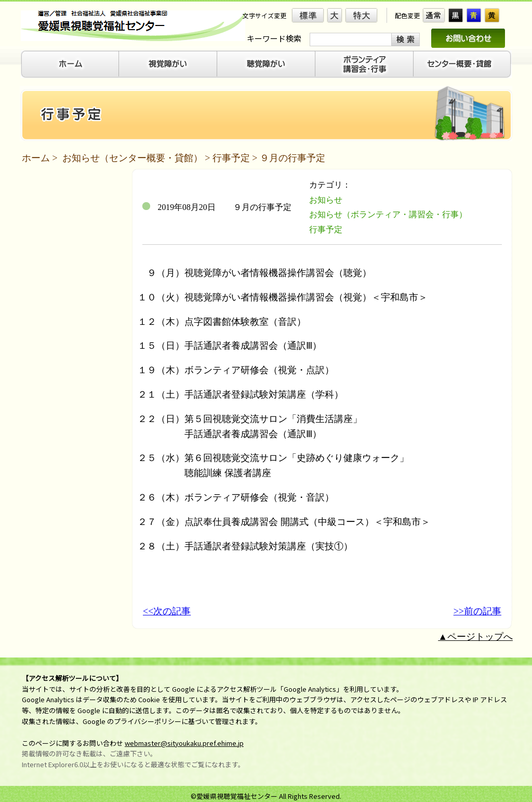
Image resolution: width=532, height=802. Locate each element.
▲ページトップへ (475, 637)
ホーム (36, 158)
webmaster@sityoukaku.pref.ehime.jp (184, 743)
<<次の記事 (167, 611)
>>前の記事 (477, 611)
